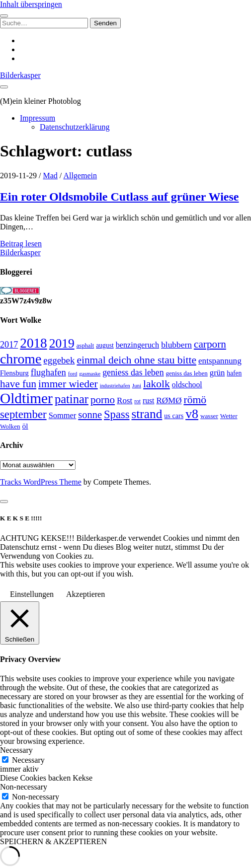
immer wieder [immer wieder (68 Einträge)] (68, 384)
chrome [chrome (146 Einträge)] (21, 359)
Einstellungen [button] (32, 594)
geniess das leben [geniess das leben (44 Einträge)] (133, 372)
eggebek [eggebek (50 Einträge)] (59, 360)
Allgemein (80, 176)
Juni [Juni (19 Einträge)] (137, 385)
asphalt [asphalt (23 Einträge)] (85, 346)
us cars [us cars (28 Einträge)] (174, 416)
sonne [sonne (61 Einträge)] (90, 415)
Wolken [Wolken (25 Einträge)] (10, 426)
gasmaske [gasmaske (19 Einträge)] (90, 373)
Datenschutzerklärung (75, 127)
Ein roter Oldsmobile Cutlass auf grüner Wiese (119, 197)
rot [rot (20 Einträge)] (137, 401)
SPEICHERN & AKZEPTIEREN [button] (53, 841)
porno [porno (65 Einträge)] (103, 400)
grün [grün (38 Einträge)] (217, 373)
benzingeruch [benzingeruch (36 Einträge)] (137, 345)
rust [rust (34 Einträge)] (148, 400)
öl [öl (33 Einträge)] (25, 426)
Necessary (28, 760)
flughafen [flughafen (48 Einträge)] (48, 372)
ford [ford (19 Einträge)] (73, 373)
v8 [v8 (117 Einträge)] (192, 414)
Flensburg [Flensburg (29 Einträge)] (14, 373)
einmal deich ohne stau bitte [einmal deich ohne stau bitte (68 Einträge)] (136, 360)
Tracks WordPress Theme (41, 482)
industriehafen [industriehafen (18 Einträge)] (115, 386)
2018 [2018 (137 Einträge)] (33, 343)
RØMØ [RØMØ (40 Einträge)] (169, 400)
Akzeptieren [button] (85, 594)
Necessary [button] (16, 750)
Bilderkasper (20, 75)
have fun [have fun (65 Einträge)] (18, 384)
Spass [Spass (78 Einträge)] (117, 414)
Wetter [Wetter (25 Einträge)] (229, 416)
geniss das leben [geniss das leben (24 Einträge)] (187, 373)
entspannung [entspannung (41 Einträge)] (220, 361)
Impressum (38, 118)
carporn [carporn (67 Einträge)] (210, 344)
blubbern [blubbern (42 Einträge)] (176, 345)
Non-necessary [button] (24, 787)
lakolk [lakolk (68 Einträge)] (157, 384)
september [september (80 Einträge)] (23, 414)
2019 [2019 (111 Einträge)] (62, 343)
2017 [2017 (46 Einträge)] (9, 345)
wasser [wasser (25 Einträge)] (209, 416)
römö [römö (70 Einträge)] (195, 400)
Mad (50, 176)
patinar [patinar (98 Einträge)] (72, 399)
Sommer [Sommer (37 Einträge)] (63, 415)
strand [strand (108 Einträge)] (147, 414)
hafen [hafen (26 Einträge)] (234, 373)
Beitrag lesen (21, 244)
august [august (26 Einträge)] (105, 345)
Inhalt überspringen (31, 4)
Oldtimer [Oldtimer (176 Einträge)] (26, 398)
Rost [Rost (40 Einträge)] (125, 400)
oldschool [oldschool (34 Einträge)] (187, 385)
